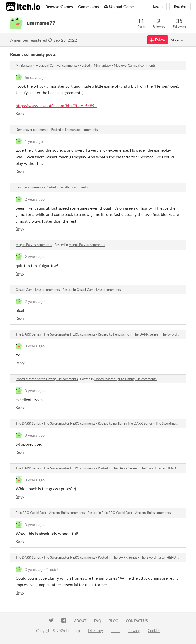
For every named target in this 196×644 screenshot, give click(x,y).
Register (180, 6)
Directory (95, 631)
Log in (158, 6)
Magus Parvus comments (34, 245)
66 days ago (35, 77)
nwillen (118, 423)
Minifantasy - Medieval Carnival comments (46, 65)
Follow (158, 40)
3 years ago (35, 346)
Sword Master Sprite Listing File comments (47, 379)
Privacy (134, 631)
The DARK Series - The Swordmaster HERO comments (56, 334)
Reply (20, 114)
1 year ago (34, 141)
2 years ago (35, 199)
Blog (113, 621)
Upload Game (119, 7)
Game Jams (88, 7)
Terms (116, 631)
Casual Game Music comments (38, 290)
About (80, 621)
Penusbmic (121, 334)
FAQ (97, 621)
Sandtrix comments (29, 187)
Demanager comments (32, 130)
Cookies (154, 631)
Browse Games (59, 7)
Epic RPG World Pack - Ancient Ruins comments (50, 513)
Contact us (137, 621)
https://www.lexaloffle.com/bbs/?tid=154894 (56, 105)
